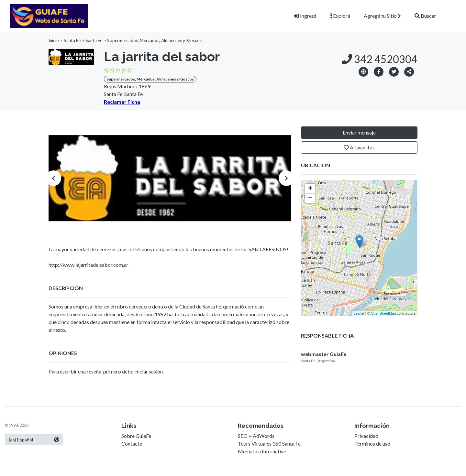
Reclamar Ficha (122, 102)
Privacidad (366, 436)
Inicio (54, 40)
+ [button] (310, 189)
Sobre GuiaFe (136, 436)
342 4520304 (380, 59)
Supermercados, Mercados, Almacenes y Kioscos (154, 40)
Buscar (425, 16)
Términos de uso (372, 444)
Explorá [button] (340, 16)
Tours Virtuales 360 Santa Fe (269, 444)
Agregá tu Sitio (382, 16)
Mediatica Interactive (262, 451)
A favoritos (359, 147)
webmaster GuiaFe (324, 354)
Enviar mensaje (359, 132)
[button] (409, 71)
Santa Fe (72, 40)
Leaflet (359, 313)
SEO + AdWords (256, 436)
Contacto (132, 444)
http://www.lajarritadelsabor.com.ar (89, 265)
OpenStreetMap (383, 313)
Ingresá (305, 16)
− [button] (310, 199)
